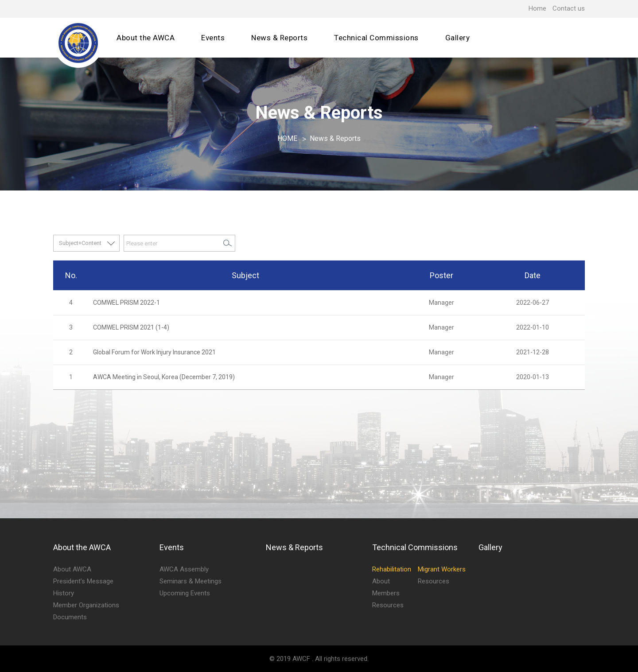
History (64, 593)
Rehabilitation (392, 569)
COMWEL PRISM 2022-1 (126, 303)
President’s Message (83, 581)
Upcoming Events (185, 593)
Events (213, 38)
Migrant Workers (442, 569)
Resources (388, 605)
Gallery (458, 38)
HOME (287, 138)
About (381, 581)
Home (537, 8)
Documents (70, 617)
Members (386, 593)
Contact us (569, 8)
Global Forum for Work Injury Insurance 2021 (154, 352)
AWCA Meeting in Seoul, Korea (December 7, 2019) (164, 377)
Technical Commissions (376, 38)
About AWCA (72, 569)
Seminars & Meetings (191, 581)
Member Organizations (86, 605)
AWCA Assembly (184, 569)
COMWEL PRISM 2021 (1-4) (131, 327)
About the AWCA (146, 38)
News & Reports (279, 38)
